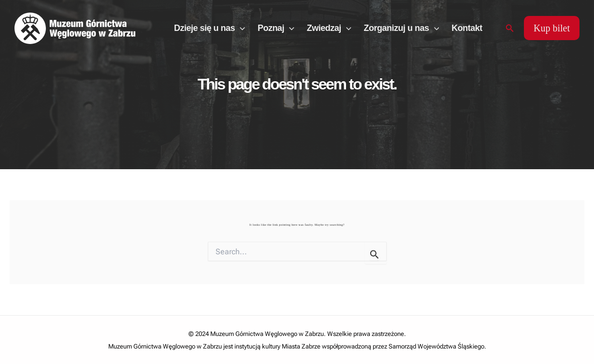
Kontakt (467, 28)
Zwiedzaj (329, 28)
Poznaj (276, 28)
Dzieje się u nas (210, 28)
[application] (240, 28)
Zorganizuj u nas (402, 28)
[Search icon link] (510, 28)
